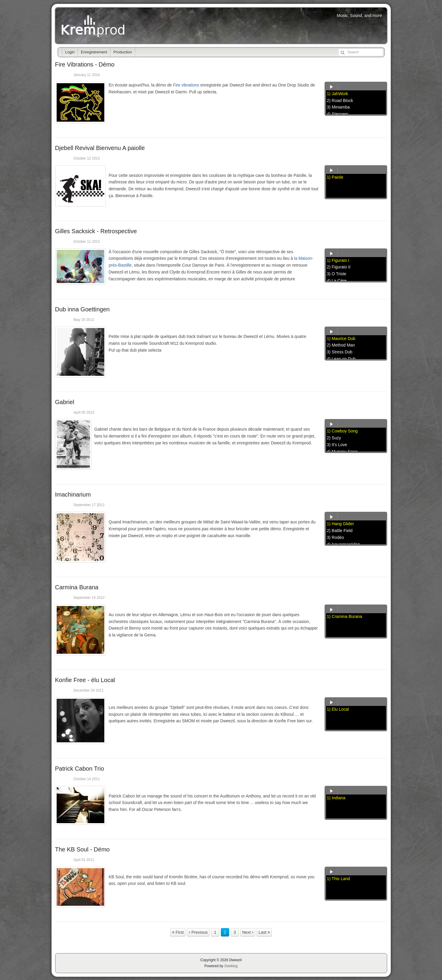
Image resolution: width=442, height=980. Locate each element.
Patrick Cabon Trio (80, 769)
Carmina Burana (77, 587)
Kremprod (94, 26)
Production (122, 52)
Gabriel (65, 402)
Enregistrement (94, 52)
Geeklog (231, 966)
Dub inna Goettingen (82, 309)
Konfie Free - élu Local (85, 680)
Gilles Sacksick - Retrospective (96, 231)
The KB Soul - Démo (82, 849)
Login (70, 52)
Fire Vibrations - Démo (85, 64)
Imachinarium (73, 494)
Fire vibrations (186, 85)
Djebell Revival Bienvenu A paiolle (100, 148)
